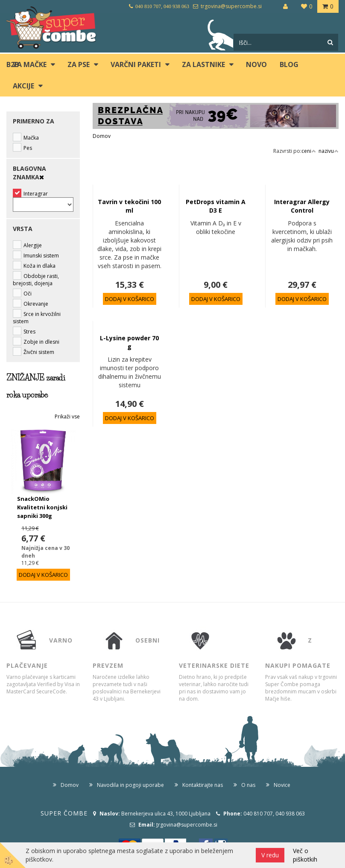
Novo (256, 64)
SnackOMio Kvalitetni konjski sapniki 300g (42, 507)
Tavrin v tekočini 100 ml (129, 206)
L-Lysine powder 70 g (129, 342)
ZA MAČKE (30, 64)
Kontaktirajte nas (203, 785)
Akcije (23, 86)
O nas (248, 785)
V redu (270, 855)
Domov (102, 136)
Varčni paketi (136, 64)
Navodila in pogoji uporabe (130, 785)
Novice (282, 785)
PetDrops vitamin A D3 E (216, 206)
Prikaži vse (67, 416)
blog (289, 64)
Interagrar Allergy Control (302, 206)
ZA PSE (79, 64)
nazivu (329, 151)
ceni (309, 151)
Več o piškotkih (305, 855)
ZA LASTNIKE (203, 64)
